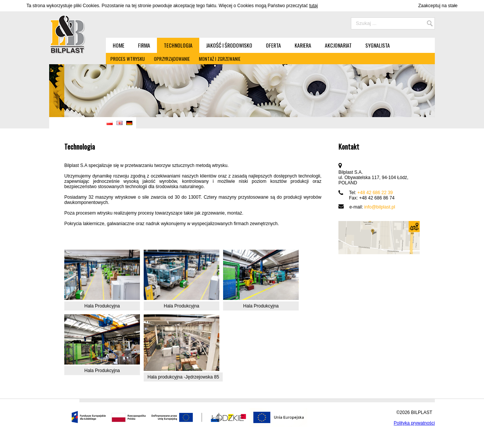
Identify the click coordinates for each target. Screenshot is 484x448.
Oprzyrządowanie (172, 59)
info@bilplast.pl (380, 207)
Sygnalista (378, 45)
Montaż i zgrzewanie (220, 59)
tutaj (314, 6)
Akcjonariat (338, 45)
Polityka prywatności (414, 423)
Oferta (273, 45)
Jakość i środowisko (229, 45)
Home (119, 45)
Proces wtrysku (128, 59)
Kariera (303, 45)
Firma (144, 45)
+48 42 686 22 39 (375, 193)
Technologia (178, 45)
